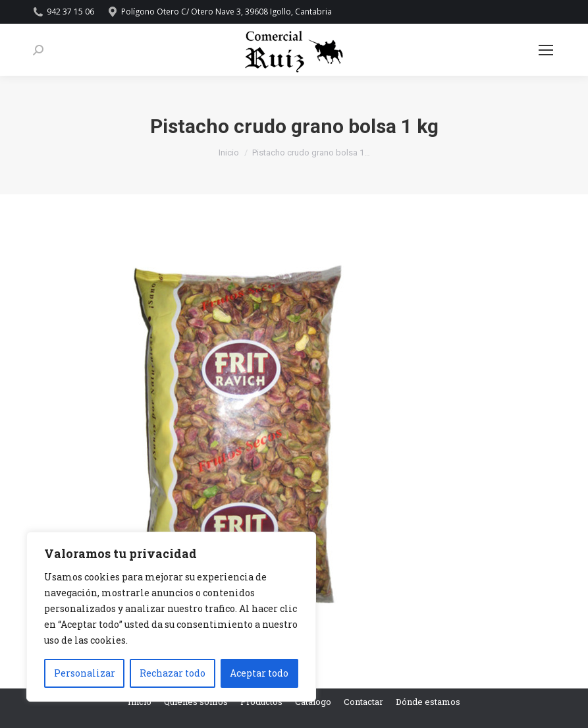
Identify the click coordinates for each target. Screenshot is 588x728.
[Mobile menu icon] (546, 50)
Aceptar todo (259, 673)
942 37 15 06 (64, 12)
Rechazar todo (173, 673)
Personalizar (85, 673)
